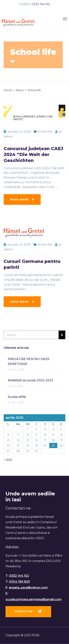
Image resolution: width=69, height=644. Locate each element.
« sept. (8, 460)
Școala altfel (17, 397)
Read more (20, 199)
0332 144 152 (41, 4)
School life (45, 132)
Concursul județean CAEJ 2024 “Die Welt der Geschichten (33, 154)
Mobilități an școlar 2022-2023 (30, 380)
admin (8, 136)
